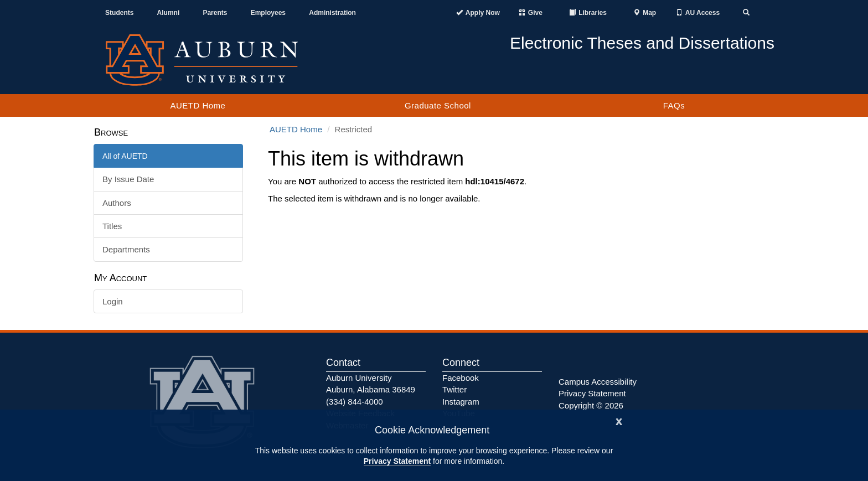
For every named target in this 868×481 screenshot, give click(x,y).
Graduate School (438, 105)
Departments (126, 249)
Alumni (169, 13)
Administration (332, 13)
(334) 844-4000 (355, 402)
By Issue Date (128, 179)
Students (119, 13)
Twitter (454, 389)
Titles (112, 226)
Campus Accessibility (598, 382)
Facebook (461, 378)
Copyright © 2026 (591, 405)
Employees (268, 13)
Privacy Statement (397, 461)
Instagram (461, 402)
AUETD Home (198, 105)
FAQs (674, 105)
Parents (215, 13)
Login (113, 301)
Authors (117, 203)
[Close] (619, 420)
